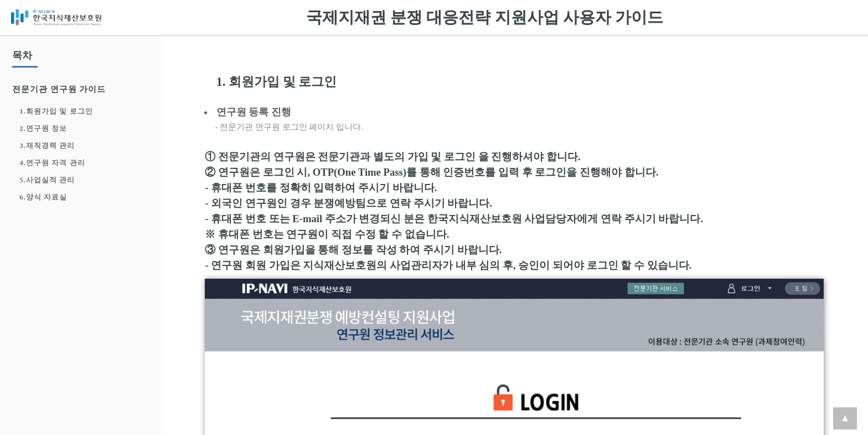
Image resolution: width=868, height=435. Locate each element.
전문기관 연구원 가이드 (59, 89)
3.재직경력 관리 (47, 145)
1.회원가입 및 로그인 (56, 111)
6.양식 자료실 (43, 197)
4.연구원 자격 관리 (52, 163)
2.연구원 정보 (43, 128)
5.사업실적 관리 (47, 180)
